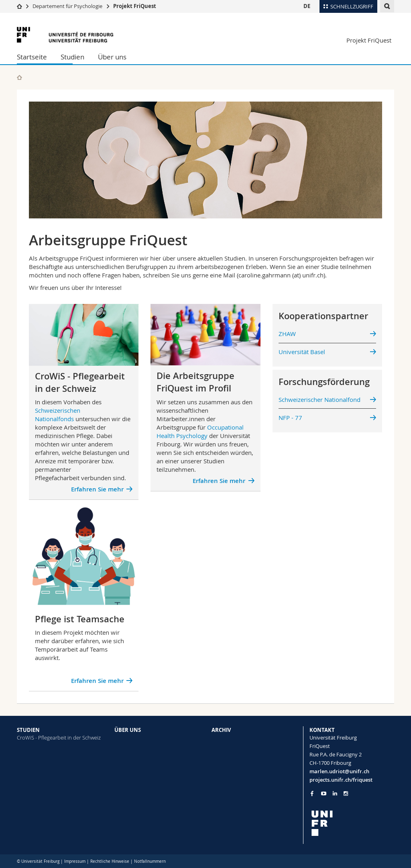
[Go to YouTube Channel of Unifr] (324, 794)
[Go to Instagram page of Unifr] (346, 794)
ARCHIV (221, 730)
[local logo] (352, 823)
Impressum (75, 861)
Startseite (32, 57)
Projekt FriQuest (135, 6)
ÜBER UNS (128, 730)
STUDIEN (28, 730)
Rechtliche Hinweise (110, 861)
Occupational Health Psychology (200, 431)
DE (307, 6)
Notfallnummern (150, 861)
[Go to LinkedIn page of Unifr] (335, 794)
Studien (72, 57)
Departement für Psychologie (67, 6)
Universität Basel (302, 352)
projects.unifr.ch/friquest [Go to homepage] (341, 780)
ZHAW (287, 334)
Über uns (112, 57)
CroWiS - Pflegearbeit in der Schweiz (59, 738)
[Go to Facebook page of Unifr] (312, 793)
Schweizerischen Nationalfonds (58, 415)
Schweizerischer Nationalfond (319, 399)
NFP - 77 (290, 418)
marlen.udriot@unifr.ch (339, 771)
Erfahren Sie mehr (97, 489)
